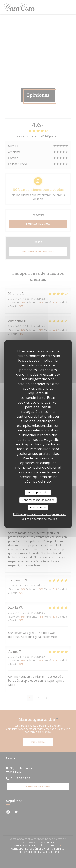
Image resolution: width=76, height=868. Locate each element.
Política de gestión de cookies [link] (39, 519)
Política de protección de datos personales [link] (39, 514)
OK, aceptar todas (38, 492)
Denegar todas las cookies (38, 500)
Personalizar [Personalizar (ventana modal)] (38, 507)
